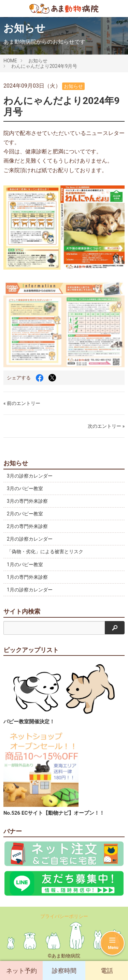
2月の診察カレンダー (30, 539)
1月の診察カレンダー (30, 590)
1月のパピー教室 (25, 564)
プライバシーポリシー (64, 916)
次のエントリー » (106, 426)
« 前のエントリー (22, 403)
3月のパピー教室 (25, 488)
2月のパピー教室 (25, 514)
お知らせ (38, 61)
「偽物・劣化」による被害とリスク (45, 552)
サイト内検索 (22, 612)
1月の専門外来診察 (27, 577)
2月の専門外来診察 (27, 526)
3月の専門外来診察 (27, 501)
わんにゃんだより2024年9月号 (44, 66)
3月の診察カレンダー (30, 476)
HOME (10, 61)
